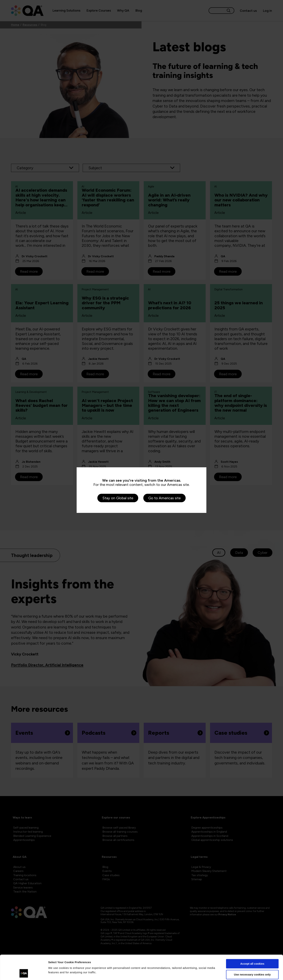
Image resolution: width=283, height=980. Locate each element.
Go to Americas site (164, 498)
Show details (57, 973)
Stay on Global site (118, 498)
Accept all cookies (252, 941)
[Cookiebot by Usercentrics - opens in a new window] (24, 973)
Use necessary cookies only (252, 951)
